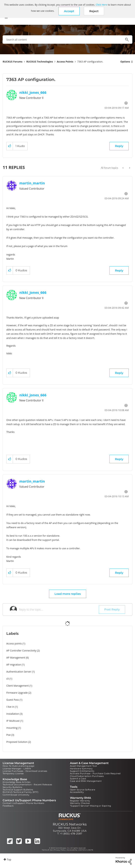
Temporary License (13, 773)
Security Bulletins (12, 787)
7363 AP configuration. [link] (90, 62)
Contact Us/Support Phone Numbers (23, 803)
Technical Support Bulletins (18, 790)
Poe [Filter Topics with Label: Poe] (9, 735)
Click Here (101, 5)
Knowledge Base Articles (17, 782)
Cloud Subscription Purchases (87, 776)
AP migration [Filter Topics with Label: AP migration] (14, 665)
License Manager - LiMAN (17, 769)
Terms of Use (47, 850)
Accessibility (77, 792)
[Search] (67, 40)
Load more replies (68, 594)
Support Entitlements (82, 771)
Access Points (65, 62)
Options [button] (125, 62)
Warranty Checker (80, 803)
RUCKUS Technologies (40, 62)
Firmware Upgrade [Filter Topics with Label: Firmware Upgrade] (17, 693)
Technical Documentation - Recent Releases (27, 785)
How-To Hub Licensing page (18, 766)
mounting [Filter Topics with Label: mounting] (12, 728)
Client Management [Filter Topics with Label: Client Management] (18, 686)
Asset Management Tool (83, 766)
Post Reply (112, 609)
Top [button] (9, 859)
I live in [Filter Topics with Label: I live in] (10, 707)
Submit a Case (78, 779)
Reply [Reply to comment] (119, 271)
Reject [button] (94, 11)
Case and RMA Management (86, 781)
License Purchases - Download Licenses (25, 771)
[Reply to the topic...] (59, 610)
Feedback (8, 806)
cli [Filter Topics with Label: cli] (8, 679)
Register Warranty (80, 801)
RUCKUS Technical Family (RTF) (21, 792)
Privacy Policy (60, 850)
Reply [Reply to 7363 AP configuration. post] (119, 146)
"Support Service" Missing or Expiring (91, 806)
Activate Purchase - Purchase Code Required (95, 773)
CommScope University (16, 795)
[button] (69, 11)
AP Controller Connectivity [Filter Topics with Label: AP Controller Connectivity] (21, 651)
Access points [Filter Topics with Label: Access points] (14, 643)
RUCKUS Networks (70, 824)
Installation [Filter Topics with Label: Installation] (13, 714)
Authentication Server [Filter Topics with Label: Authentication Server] (19, 672)
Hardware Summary (81, 769)
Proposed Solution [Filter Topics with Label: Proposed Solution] (17, 742)
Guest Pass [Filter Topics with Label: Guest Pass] (13, 700)
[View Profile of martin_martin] (32, 183)
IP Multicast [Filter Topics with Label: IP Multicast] (13, 721)
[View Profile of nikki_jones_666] (33, 92)
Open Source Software (83, 790)
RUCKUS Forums (13, 62)
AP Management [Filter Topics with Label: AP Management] (16, 658)
